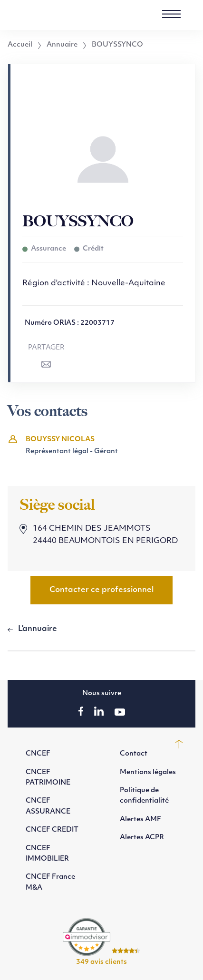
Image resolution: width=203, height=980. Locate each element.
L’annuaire (38, 629)
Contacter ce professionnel (101, 590)
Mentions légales (148, 772)
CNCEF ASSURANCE (48, 806)
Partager (46, 348)
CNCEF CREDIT (52, 830)
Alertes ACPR (142, 838)
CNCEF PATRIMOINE (48, 778)
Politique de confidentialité (144, 796)
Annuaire (62, 45)
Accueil (20, 45)
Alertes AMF (140, 820)
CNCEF (38, 754)
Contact (134, 754)
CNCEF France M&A (50, 882)
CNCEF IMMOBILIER (47, 854)
